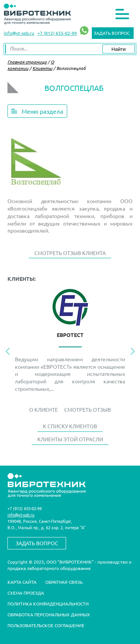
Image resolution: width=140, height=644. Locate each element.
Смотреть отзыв (88, 410)
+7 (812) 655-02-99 (57, 33)
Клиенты (42, 68)
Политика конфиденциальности (48, 604)
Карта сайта (22, 582)
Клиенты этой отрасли (70, 439)
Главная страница (27, 62)
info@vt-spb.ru (19, 33)
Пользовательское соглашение (46, 625)
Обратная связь (64, 582)
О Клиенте (43, 410)
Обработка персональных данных (49, 614)
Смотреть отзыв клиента (70, 253)
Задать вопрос (112, 33)
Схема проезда (26, 593)
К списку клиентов (70, 426)
